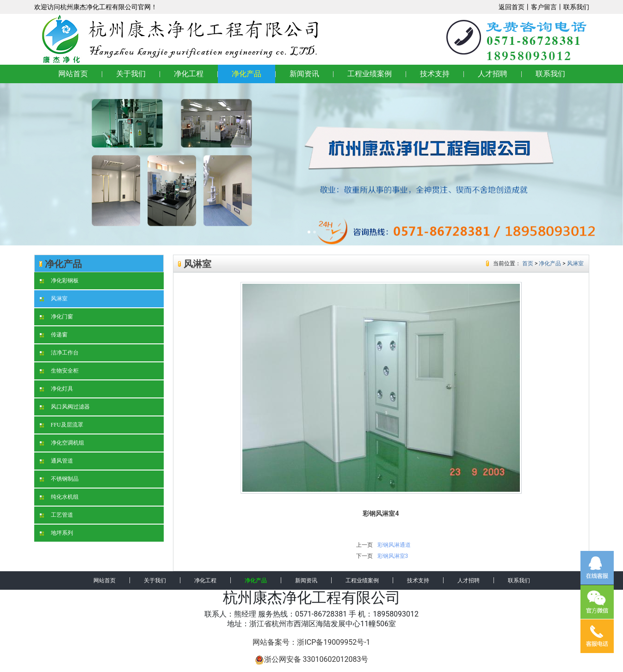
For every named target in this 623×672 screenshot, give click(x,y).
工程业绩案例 (370, 74)
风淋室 (54, 299)
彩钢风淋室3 (393, 556)
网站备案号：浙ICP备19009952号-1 (311, 642)
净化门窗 (56, 317)
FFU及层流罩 (62, 425)
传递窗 (54, 335)
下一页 (364, 556)
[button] (47, 164)
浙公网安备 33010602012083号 (312, 659)
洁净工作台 (59, 353)
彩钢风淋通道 (394, 545)
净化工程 (189, 74)
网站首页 (73, 74)
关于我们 (131, 74)
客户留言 (544, 7)
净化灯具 (56, 389)
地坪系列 (56, 533)
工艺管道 (56, 515)
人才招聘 (493, 74)
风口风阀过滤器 (65, 407)
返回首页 (512, 7)
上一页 (364, 545)
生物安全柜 (59, 371)
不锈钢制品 (59, 479)
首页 (528, 263)
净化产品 (247, 74)
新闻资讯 (304, 74)
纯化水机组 (59, 497)
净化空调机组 (62, 443)
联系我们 (576, 7)
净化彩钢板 (59, 281)
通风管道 (56, 461)
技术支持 (435, 74)
